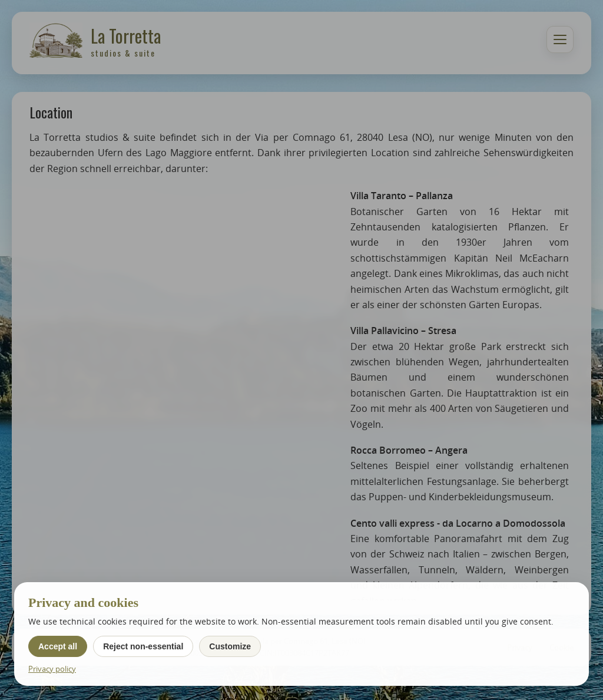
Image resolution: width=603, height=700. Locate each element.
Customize (230, 646)
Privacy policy (52, 669)
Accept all (58, 646)
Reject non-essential (143, 646)
